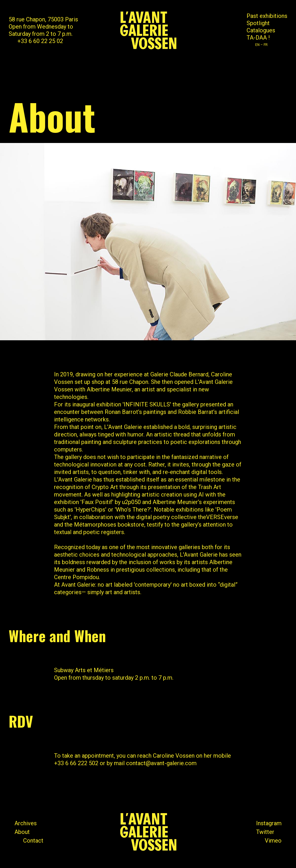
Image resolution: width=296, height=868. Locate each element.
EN (257, 45)
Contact (33, 841)
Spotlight (258, 23)
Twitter (265, 832)
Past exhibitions (267, 16)
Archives (26, 823)
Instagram (269, 823)
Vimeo (273, 841)
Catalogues (261, 30)
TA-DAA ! (258, 38)
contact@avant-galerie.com (161, 763)
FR (266, 45)
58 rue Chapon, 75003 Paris (43, 19)
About (22, 832)
